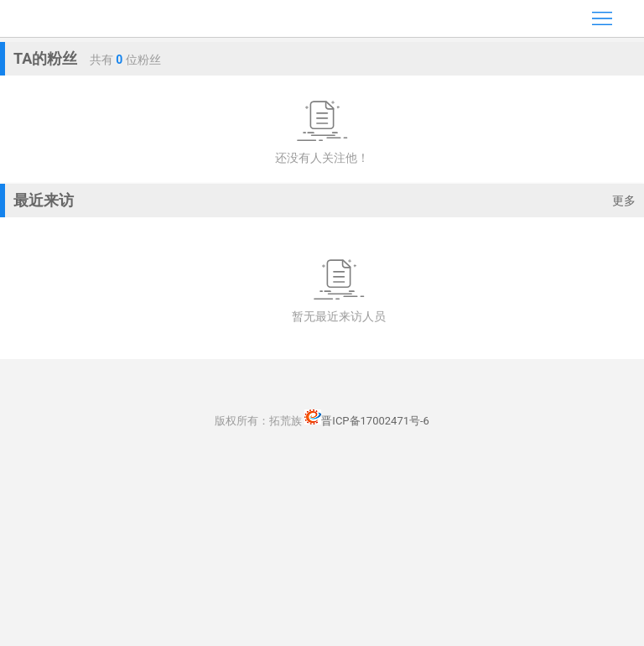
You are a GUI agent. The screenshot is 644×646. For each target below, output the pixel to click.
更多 (624, 201)
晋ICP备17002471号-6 (367, 421)
